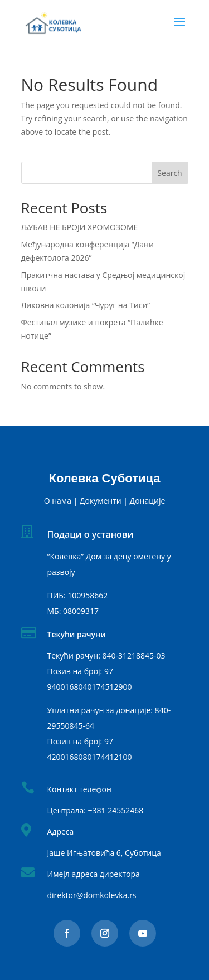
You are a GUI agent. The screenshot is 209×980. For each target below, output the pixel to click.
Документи (101, 501)
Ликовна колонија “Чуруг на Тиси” (86, 305)
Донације (148, 501)
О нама (58, 501)
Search (169, 173)
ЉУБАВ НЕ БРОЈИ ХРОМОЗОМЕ (80, 227)
